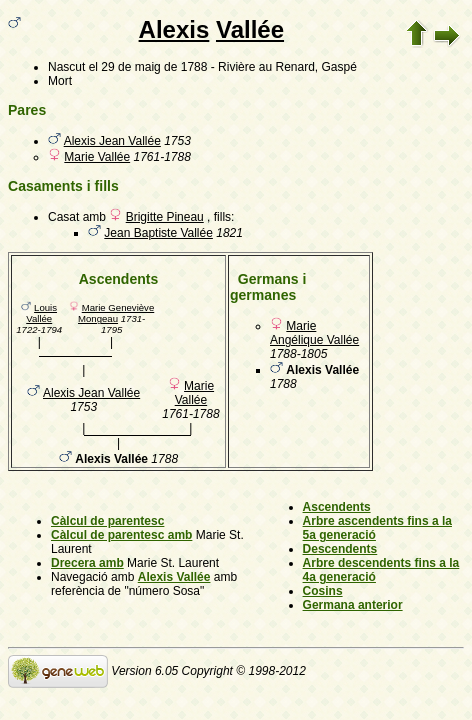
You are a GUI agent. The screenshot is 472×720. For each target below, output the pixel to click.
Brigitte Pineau (165, 217)
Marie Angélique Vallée (314, 333)
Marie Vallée (97, 157)
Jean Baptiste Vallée (158, 233)
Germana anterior (353, 605)
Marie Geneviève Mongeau (116, 313)
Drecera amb (87, 563)
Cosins (323, 591)
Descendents (340, 549)
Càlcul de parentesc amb (121, 535)
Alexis (174, 29)
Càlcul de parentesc (107, 521)
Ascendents (337, 507)
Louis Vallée (41, 313)
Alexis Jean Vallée (112, 141)
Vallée (250, 29)
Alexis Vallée (174, 577)
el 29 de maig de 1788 (148, 67)
